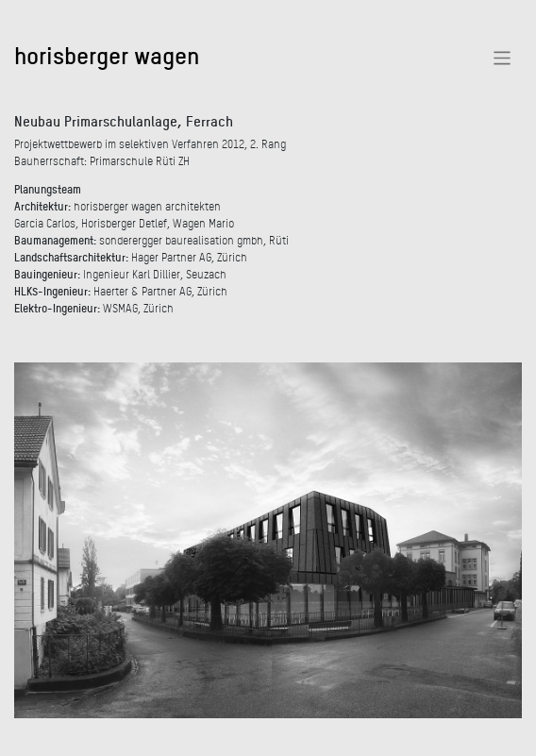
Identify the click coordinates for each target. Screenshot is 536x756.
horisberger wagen (107, 55)
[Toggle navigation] (502, 58)
